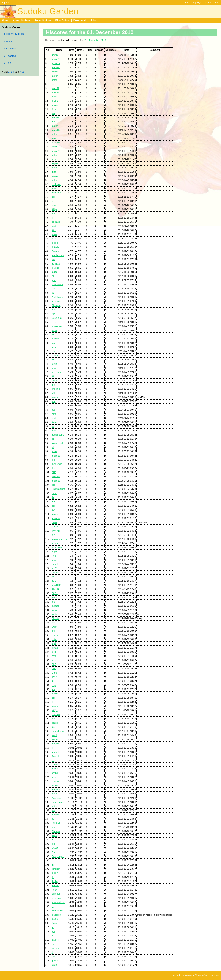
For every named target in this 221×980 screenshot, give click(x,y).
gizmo (55, 543)
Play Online (62, 21)
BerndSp (56, 894)
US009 (55, 848)
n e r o (55, 159)
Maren (55, 673)
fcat (53, 810)
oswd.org (213, 975)
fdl (53, 447)
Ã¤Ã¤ (54, 422)
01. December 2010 (95, 40)
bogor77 (56, 59)
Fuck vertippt (58, 489)
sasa (54, 239)
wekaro (55, 948)
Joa (53, 468)
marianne (56, 790)
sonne (55, 773)
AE (53, 335)
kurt (54, 535)
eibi (53, 689)
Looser (55, 355)
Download (80, 21)
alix (53, 501)
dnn (54, 122)
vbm (54, 414)
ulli (53, 681)
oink (54, 560)
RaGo (55, 881)
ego (54, 485)
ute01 (54, 568)
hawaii (55, 71)
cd (53, 760)
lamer (54, 451)
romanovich (58, 443)
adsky (55, 769)
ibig (53, 844)
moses (55, 514)
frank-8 (55, 598)
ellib (54, 431)
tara (54, 401)
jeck (54, 623)
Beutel (55, 923)
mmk (54, 138)
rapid (54, 147)
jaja (53, 84)
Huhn (54, 890)
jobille (54, 364)
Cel (53, 944)
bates (54, 806)
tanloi (54, 234)
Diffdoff (55, 572)
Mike (54, 827)
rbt (53, 497)
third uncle (57, 464)
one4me (56, 389)
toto (54, 460)
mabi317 (56, 67)
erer (54, 602)
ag (53, 927)
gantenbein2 (58, 435)
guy (53, 931)
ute (53, 214)
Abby (54, 209)
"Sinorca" (200, 975)
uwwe (54, 610)
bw (53, 510)
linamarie (56, 898)
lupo (54, 205)
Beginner (56, 251)
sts (53, 727)
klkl (53, 197)
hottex (55, 693)
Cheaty (55, 618)
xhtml (12, 72)
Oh (53, 351)
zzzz (54, 322)
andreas (56, 456)
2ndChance (57, 284)
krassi (55, 764)
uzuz (54, 347)
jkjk (53, 314)
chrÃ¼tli (56, 531)
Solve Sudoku (43, 21)
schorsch (56, 372)
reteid (54, 965)
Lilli (53, 289)
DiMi (54, 668)
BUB (54, 472)
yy (53, 426)
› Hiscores (10, 56)
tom (54, 113)
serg (54, 660)
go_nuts (56, 63)
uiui (53, 631)
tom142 (55, 88)
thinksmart (57, 193)
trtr (53, 439)
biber (54, 97)
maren (55, 76)
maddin (55, 885)
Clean (216, 3)
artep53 (55, 744)
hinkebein (56, 915)
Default (208, 3)
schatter (56, 869)
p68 (54, 393)
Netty (54, 614)
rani (54, 259)
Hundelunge (58, 731)
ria (53, 936)
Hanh (54, 493)
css (22, 72)
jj (52, 702)
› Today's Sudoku (14, 34)
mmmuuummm (59, 539)
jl (52, 952)
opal (54, 643)
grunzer (55, 55)
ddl (53, 506)
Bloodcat (56, 305)
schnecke (56, 143)
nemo (54, 835)
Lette (54, 522)
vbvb (54, 418)
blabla (55, 101)
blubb (54, 189)
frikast (55, 785)
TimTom (56, 714)
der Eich (56, 739)
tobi (53, 343)
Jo (53, 877)
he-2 (54, 581)
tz (52, 906)
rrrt (53, 360)
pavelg (55, 105)
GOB (54, 330)
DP (53, 956)
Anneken (56, 798)
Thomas (56, 823)
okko (54, 777)
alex (54, 652)
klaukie (55, 940)
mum (54, 272)
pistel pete (57, 547)
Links (93, 21)
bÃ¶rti (55, 677)
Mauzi (55, 526)
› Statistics (10, 49)
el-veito (55, 268)
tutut (54, 226)
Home (6, 21)
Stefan (55, 577)
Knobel (55, 756)
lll (52, 218)
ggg (54, 385)
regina (55, 163)
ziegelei (55, 564)
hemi (54, 735)
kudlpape (56, 184)
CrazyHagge (58, 802)
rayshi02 (56, 476)
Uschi (54, 381)
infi (53, 201)
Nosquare (57, 318)
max (54, 172)
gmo (54, 280)
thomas (55, 606)
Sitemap (189, 3)
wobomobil (57, 910)
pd (53, 819)
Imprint (5, 3)
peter (54, 80)
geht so (55, 961)
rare (54, 293)
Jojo (54, 109)
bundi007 (56, 585)
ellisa (54, 794)
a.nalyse (56, 815)
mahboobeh (58, 255)
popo (54, 552)
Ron (54, 556)
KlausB (55, 589)
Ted (53, 406)
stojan (55, 397)
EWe (54, 627)
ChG (54, 664)
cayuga (55, 781)
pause (55, 723)
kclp (54, 685)
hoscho (55, 92)
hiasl (54, 309)
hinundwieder (58, 902)
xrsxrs (55, 635)
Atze (54, 230)
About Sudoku (22, 21)
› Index (8, 41)
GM (53, 852)
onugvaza (57, 326)
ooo (54, 410)
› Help (8, 63)
